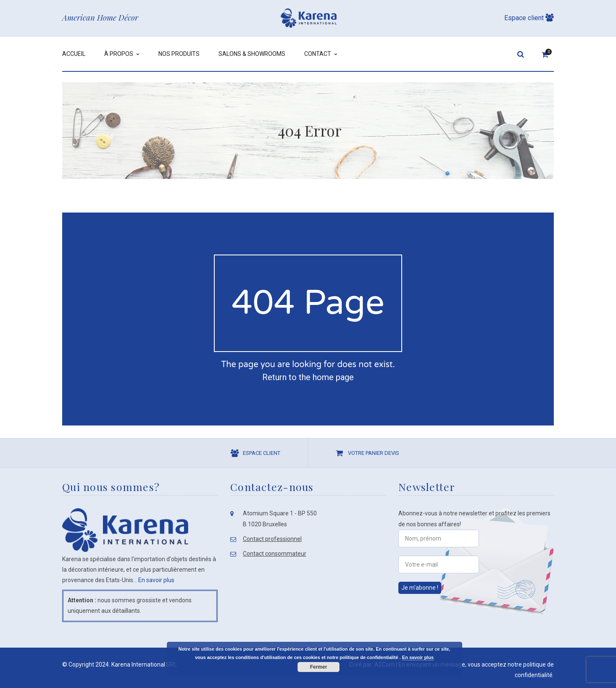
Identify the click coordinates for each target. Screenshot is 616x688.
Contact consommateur (275, 554)
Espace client (529, 18)
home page (333, 377)
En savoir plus (156, 580)
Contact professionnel (272, 539)
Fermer (319, 667)
